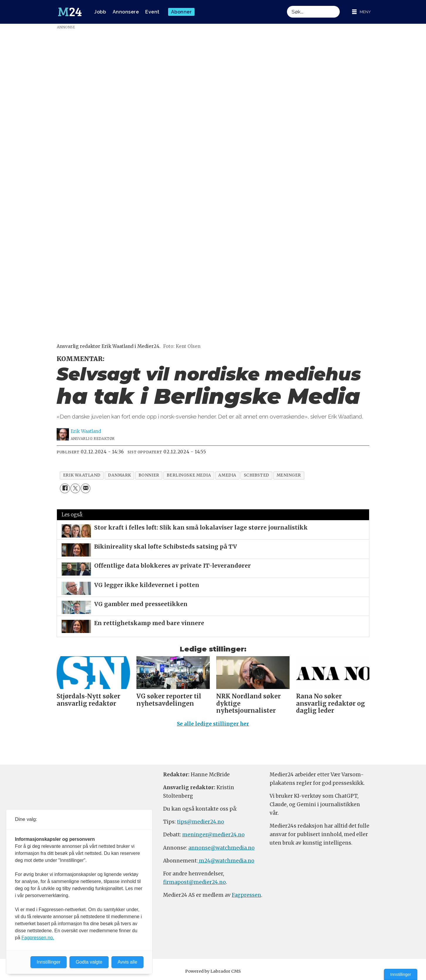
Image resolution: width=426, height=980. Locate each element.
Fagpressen (246, 895)
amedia (227, 475)
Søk (287, 6)
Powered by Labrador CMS (213, 971)
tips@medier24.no (201, 822)
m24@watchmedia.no (226, 861)
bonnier (149, 475)
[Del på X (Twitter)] (75, 488)
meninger (289, 475)
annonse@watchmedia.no (222, 848)
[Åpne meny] (361, 12)
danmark (120, 475)
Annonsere (126, 12)
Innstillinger (401, 974)
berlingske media (189, 475)
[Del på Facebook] (65, 488)
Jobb (100, 12)
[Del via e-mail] (86, 488)
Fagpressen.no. (38, 938)
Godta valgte (89, 962)
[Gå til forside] (70, 12)
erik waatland (82, 475)
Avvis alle (127, 962)
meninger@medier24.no (213, 835)
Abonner (181, 12)
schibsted (257, 475)
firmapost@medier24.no (195, 882)
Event (152, 12)
